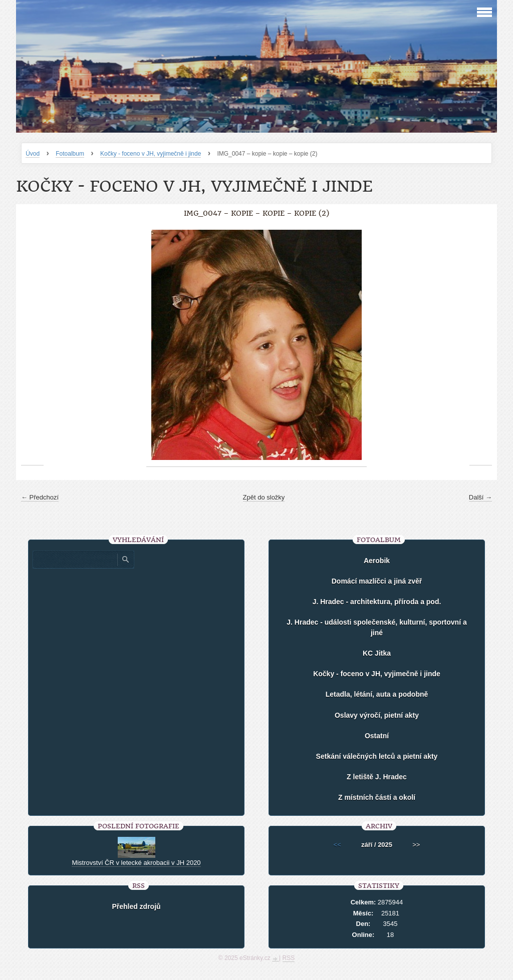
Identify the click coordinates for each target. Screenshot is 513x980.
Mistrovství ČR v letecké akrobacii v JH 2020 (136, 863)
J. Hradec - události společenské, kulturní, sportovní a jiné (376, 627)
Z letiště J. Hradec (377, 777)
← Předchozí (40, 497)
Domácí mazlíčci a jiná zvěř (377, 581)
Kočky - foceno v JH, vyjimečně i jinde (151, 154)
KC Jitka (377, 653)
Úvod (33, 154)
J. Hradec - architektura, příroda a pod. (377, 602)
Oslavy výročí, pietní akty (377, 715)
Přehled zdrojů (136, 906)
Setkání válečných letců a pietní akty (377, 756)
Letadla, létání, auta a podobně (377, 694)
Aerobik (377, 561)
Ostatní (377, 736)
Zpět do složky (264, 497)
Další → (480, 497)
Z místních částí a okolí (377, 797)
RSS (289, 958)
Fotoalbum (70, 154)
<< (337, 845)
